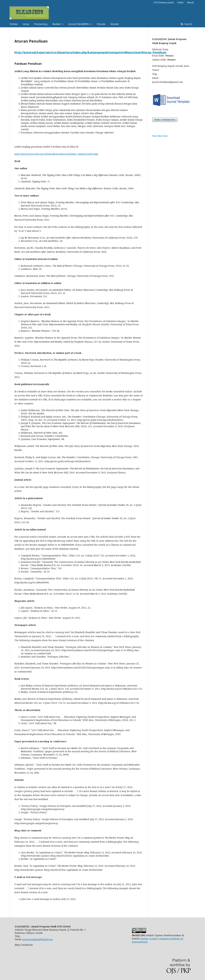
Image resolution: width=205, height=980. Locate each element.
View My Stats (160, 136)
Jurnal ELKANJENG (79, 24)
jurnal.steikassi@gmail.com (37, 939)
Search (188, 24)
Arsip (26, 24)
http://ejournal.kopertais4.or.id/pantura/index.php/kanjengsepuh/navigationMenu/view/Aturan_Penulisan (90, 52)
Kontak (115, 24)
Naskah (57, 24)
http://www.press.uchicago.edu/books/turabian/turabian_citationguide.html (56, 154)
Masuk (191, 2)
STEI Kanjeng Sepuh (164, 2)
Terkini (14, 24)
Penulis (101, 24)
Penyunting (41, 24)
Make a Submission (165, 120)
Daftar (180, 2)
